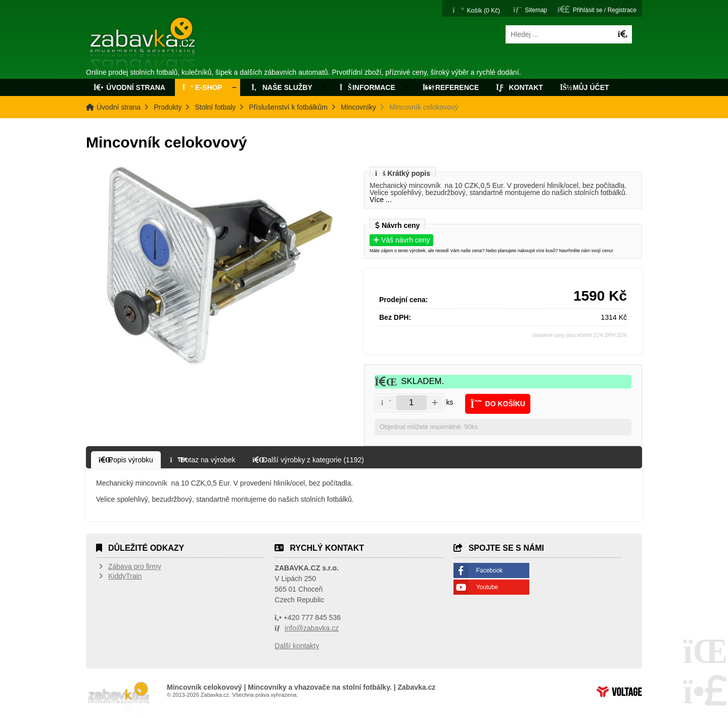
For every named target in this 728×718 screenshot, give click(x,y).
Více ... (381, 200)
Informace (368, 87)
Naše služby (281, 87)
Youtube (487, 587)
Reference (451, 87)
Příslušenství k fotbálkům (288, 107)
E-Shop (202, 87)
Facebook (490, 570)
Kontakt (519, 87)
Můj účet (585, 87)
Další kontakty (297, 646)
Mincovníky (358, 107)
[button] (597, 9)
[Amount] (412, 403)
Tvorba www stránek (619, 692)
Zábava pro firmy (135, 566)
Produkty (168, 107)
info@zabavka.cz (312, 628)
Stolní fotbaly (215, 107)
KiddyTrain (125, 576)
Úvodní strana (143, 44)
